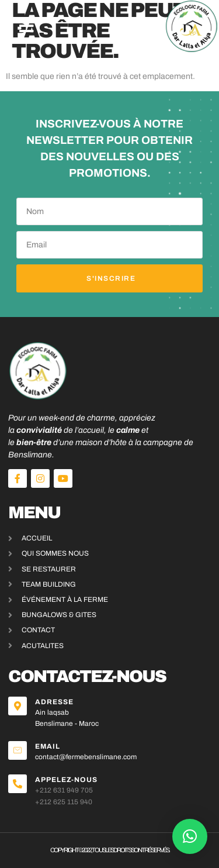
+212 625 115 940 (64, 802)
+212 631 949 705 (64, 790)
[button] (27, 26)
